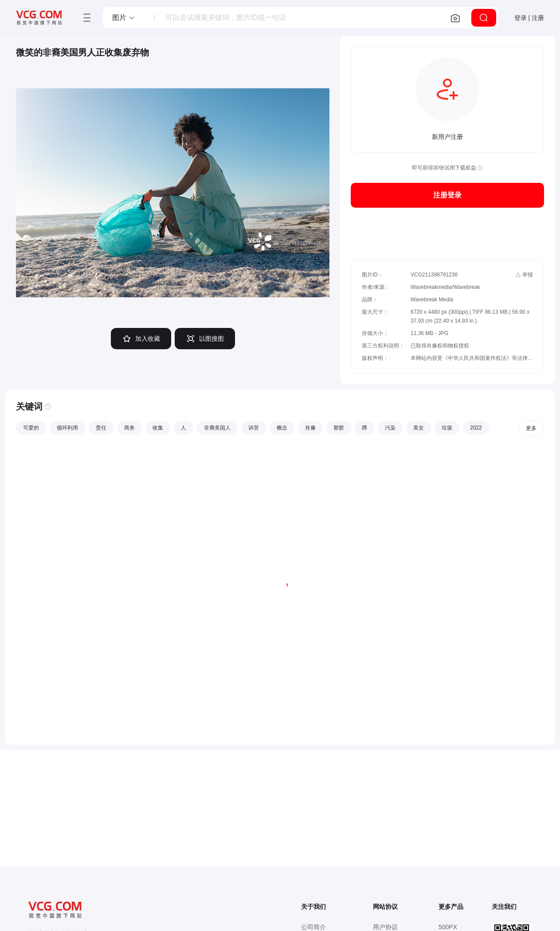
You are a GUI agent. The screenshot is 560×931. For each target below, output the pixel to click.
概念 (282, 428)
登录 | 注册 (529, 18)
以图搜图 (205, 339)
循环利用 (67, 428)
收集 (158, 428)
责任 (101, 428)
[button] (124, 18)
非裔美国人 (217, 428)
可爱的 (31, 428)
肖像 (310, 428)
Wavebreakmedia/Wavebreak (445, 287)
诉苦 (254, 428)
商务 (129, 428)
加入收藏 (141, 339)
